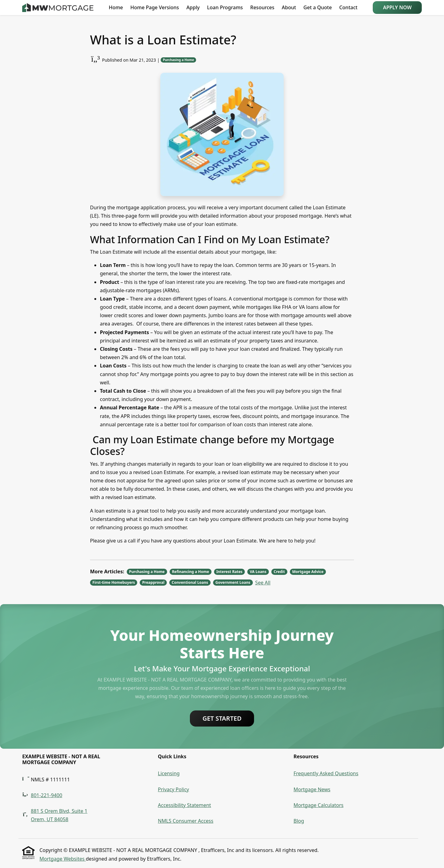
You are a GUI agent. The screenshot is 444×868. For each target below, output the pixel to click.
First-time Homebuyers (114, 582)
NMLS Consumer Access (186, 821)
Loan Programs (225, 7)
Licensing (169, 773)
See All (263, 583)
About (289, 7)
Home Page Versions (155, 7)
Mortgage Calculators (319, 805)
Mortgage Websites (63, 859)
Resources (262, 7)
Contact (348, 7)
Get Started (222, 718)
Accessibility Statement (184, 805)
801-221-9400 (47, 795)
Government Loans (233, 582)
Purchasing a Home (178, 60)
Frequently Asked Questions (326, 773)
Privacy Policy (173, 789)
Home (116, 7)
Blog (299, 821)
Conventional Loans (190, 582)
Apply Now (397, 7)
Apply (193, 7)
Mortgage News (312, 789)
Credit (279, 572)
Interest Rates (229, 572)
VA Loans (258, 572)
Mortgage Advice (308, 572)
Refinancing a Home (191, 572)
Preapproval (153, 582)
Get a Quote (318, 7)
